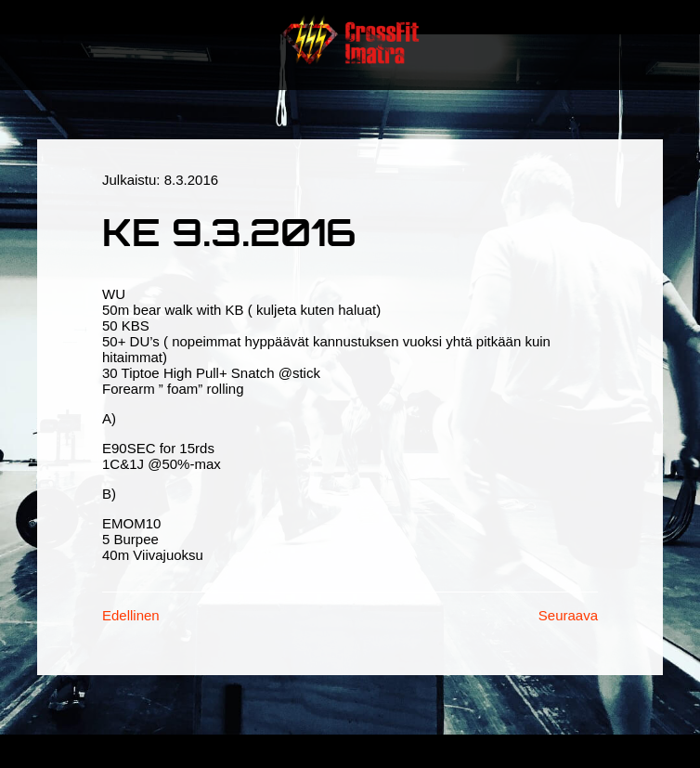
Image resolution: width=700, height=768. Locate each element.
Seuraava (568, 615)
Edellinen (131, 615)
